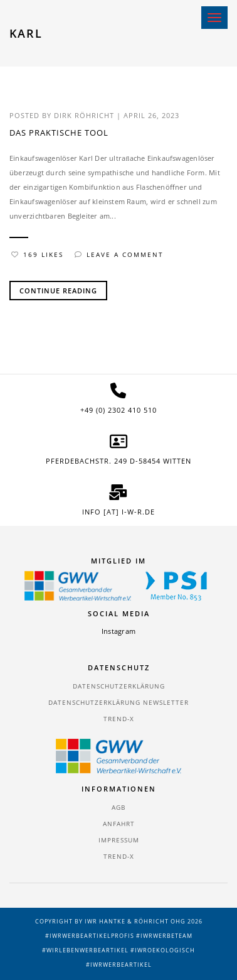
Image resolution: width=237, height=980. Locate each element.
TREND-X (119, 719)
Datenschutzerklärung (119, 686)
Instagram (118, 631)
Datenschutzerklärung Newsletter (118, 702)
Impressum (119, 840)
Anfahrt (119, 824)
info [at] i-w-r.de (118, 512)
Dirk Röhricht (84, 115)
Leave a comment (119, 254)
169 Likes (37, 254)
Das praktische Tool (59, 133)
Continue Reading (58, 291)
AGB (118, 807)
